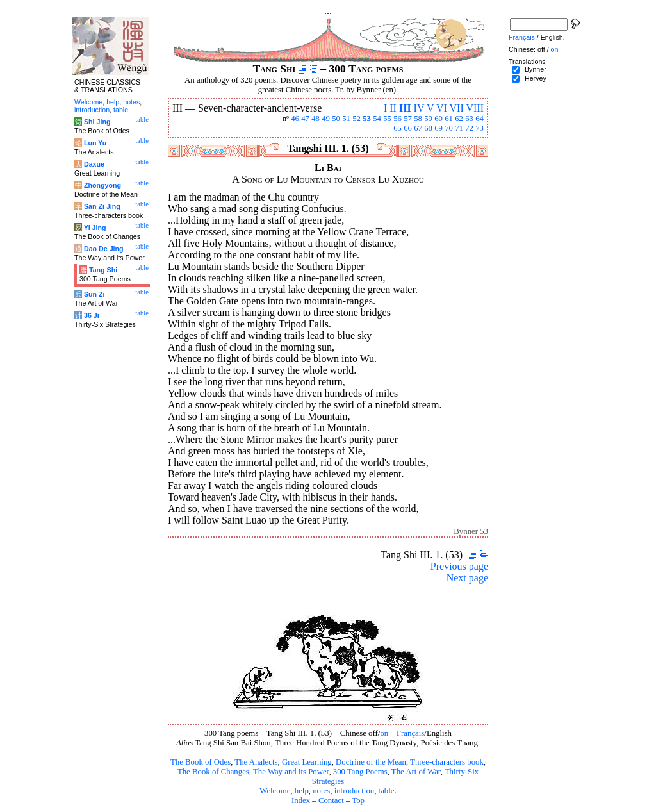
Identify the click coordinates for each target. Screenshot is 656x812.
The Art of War (416, 772)
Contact (331, 800)
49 (326, 119)
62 (459, 119)
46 (295, 119)
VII (457, 108)
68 (428, 128)
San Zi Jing (102, 206)
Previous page (459, 566)
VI (442, 108)
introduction (355, 791)
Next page (467, 578)
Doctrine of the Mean (371, 762)
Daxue (94, 164)
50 (336, 119)
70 (449, 128)
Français (410, 733)
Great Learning (307, 762)
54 (377, 119)
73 (480, 128)
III (405, 108)
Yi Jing (95, 228)
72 (469, 128)
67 (418, 128)
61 (449, 119)
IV (419, 108)
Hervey (536, 78)
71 (459, 128)
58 (418, 119)
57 (408, 119)
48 (316, 119)
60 (439, 119)
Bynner (536, 69)
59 (428, 119)
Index (301, 800)
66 (408, 128)
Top (358, 800)
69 (439, 128)
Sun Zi (94, 294)
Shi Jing (97, 122)
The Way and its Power (291, 772)
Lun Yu (95, 143)
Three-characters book (447, 762)
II (393, 108)
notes (321, 791)
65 (398, 128)
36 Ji (92, 315)
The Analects (256, 762)
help (302, 791)
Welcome (275, 791)
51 (346, 119)
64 (480, 119)
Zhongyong (102, 185)
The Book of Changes (213, 772)
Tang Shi (103, 270)
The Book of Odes (201, 762)
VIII (475, 108)
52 (357, 119)
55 (387, 119)
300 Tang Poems (360, 772)
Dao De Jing (104, 249)
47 (305, 119)
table (387, 791)
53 (367, 119)
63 (469, 119)
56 (398, 119)
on (384, 733)
